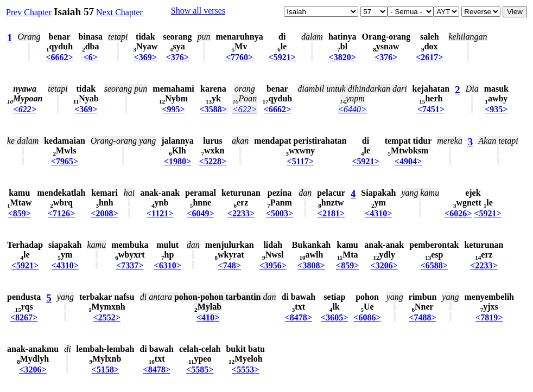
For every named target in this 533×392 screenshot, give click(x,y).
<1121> (160, 213)
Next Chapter (119, 12)
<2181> (331, 213)
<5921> (282, 57)
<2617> (429, 57)
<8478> (299, 317)
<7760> (239, 57)
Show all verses (198, 11)
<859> (20, 213)
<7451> (431, 109)
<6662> (59, 57)
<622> (25, 109)
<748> (230, 265)
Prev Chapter (29, 12)
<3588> (213, 109)
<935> (496, 109)
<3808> (311, 265)
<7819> (489, 317)
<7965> (65, 161)
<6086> (367, 317)
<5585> (200, 369)
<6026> (458, 213)
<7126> (61, 213)
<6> (91, 57)
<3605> (334, 317)
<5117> (300, 161)
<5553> (245, 369)
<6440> (352, 109)
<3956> (273, 265)
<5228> (213, 161)
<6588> (434, 265)
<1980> (177, 161)
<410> (208, 317)
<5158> (105, 369)
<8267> (24, 317)
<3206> (384, 265)
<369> (145, 57)
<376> (177, 57)
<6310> (168, 265)
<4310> (378, 213)
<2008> (104, 213)
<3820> (342, 57)
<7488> (422, 317)
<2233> (241, 213)
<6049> (200, 213)
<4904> (408, 161)
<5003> (280, 213)
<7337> (130, 265)
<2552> (107, 317)
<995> (173, 109)
